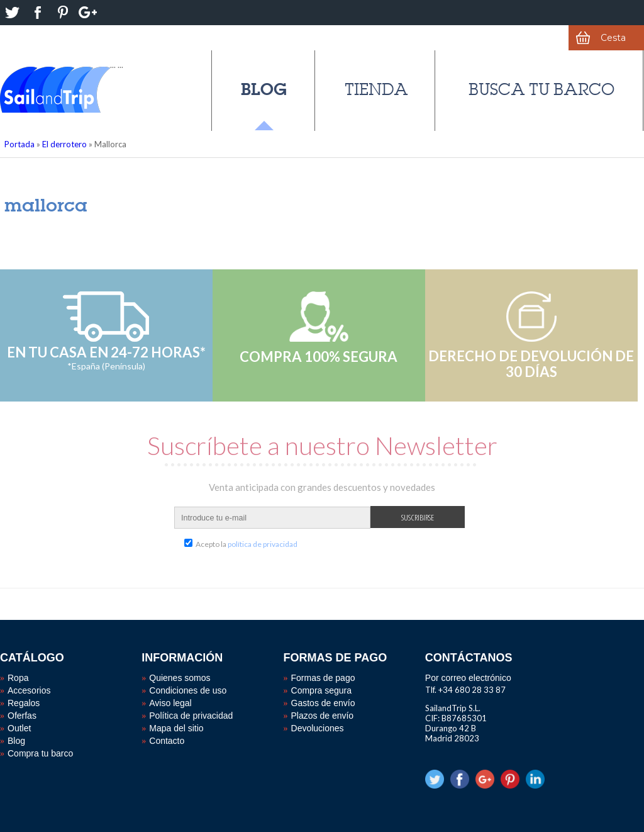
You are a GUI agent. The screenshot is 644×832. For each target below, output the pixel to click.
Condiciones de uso (188, 690)
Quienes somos (180, 678)
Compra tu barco (40, 753)
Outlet (19, 728)
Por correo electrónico (468, 678)
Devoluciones (318, 728)
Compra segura (322, 690)
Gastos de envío (323, 703)
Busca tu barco (541, 89)
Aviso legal (170, 703)
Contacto (167, 741)
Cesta (613, 38)
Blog (264, 89)
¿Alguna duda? (337, 38)
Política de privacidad (191, 716)
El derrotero (64, 144)
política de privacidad (263, 544)
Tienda (376, 89)
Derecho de (165, 38)
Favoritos (464, 38)
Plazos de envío (323, 716)
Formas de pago (323, 678)
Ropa (18, 678)
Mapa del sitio (176, 728)
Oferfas (22, 716)
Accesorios (29, 690)
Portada (19, 144)
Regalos (24, 703)
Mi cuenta (535, 38)
